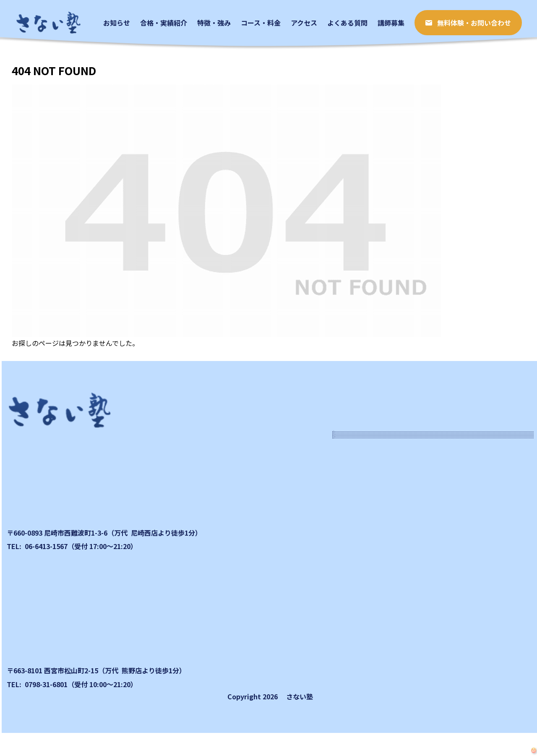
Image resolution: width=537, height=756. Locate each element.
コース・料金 (364, 544)
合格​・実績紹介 (368, 492)
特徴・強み (361, 518)
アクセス (357, 570)
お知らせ (357, 466)
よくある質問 (364, 596)
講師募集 (357, 622)
